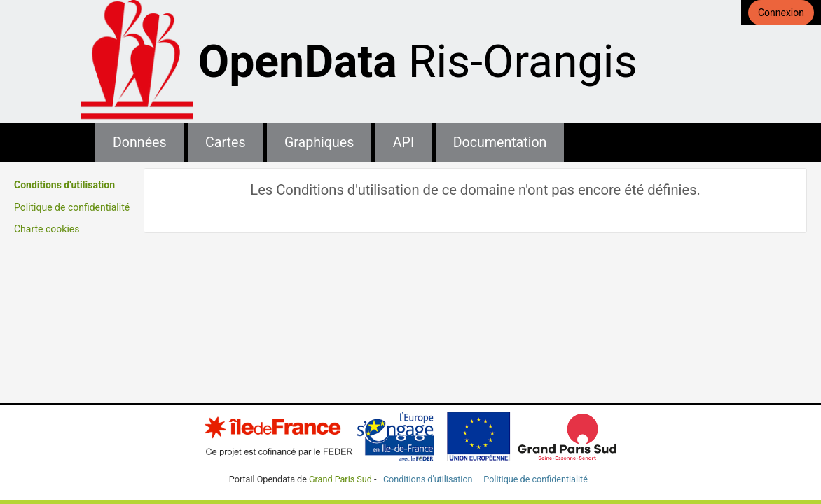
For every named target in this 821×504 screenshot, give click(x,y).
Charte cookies (47, 229)
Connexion (781, 13)
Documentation (500, 142)
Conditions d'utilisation (64, 185)
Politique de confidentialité (72, 207)
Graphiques (319, 142)
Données (140, 142)
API (403, 142)
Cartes (225, 142)
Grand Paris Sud (340, 479)
